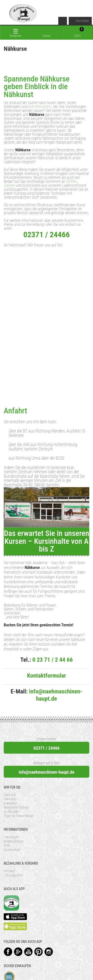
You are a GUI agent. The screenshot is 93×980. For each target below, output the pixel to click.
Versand (9, 871)
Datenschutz (12, 850)
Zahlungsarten (13, 875)
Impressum (11, 837)
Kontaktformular (46, 676)
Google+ (18, 952)
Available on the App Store (15, 917)
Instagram (49, 952)
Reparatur (10, 803)
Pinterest (39, 952)
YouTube (28, 952)
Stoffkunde (11, 812)
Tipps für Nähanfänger (19, 816)
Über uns (10, 795)
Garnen (9, 185)
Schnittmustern (40, 107)
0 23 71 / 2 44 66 (53, 660)
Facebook (8, 952)
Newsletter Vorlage (16, 807)
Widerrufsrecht (14, 841)
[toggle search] (46, 33)
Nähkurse (10, 799)
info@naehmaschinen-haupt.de (56, 695)
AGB (7, 846)
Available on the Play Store (15, 926)
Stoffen (71, 181)
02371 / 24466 (46, 748)
